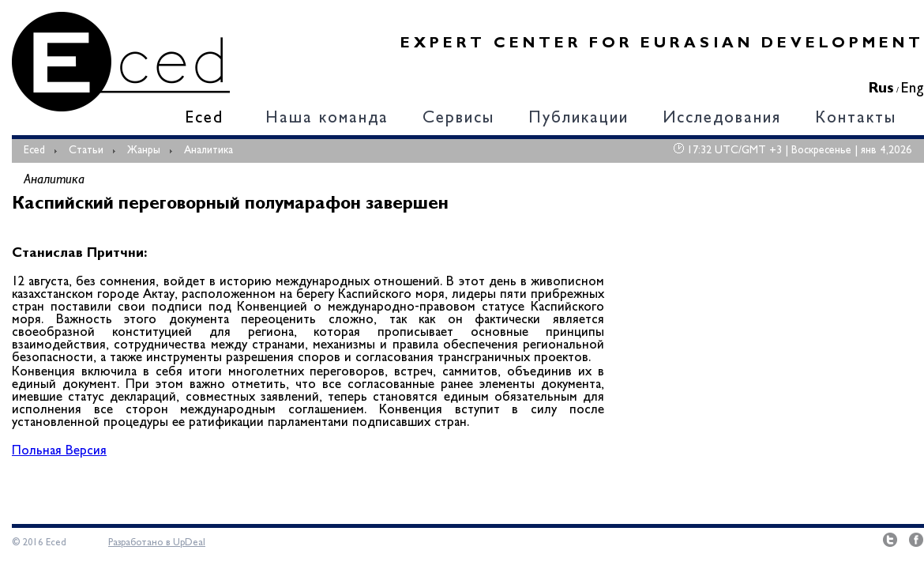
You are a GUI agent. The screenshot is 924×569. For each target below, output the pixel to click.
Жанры (144, 151)
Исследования (722, 119)
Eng (913, 89)
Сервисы (458, 119)
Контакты (856, 119)
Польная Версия (59, 452)
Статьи (86, 151)
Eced (204, 119)
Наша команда (327, 119)
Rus (881, 89)
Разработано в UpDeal (157, 543)
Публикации (578, 119)
